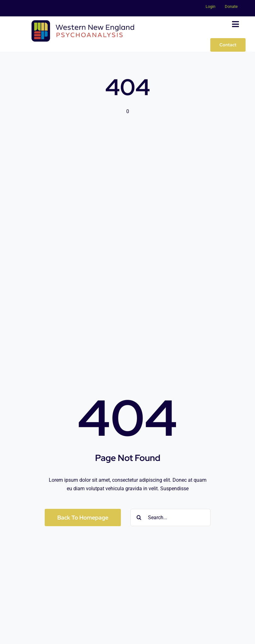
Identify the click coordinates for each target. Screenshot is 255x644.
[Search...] (170, 517)
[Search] (139, 517)
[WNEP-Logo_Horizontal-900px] (83, 23)
